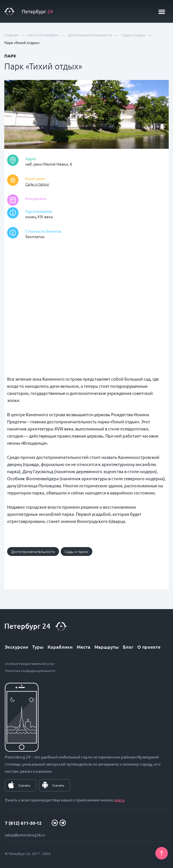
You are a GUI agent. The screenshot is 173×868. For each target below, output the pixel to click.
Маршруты (107, 647)
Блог (128, 647)
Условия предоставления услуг (30, 663)
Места (84, 647)
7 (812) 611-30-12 (23, 823)
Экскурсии (17, 647)
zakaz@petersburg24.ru (25, 835)
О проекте (149, 647)
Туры (38, 647)
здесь (119, 800)
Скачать (24, 785)
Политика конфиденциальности (30, 671)
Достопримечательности (33, 551)
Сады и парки (37, 184)
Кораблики (60, 647)
